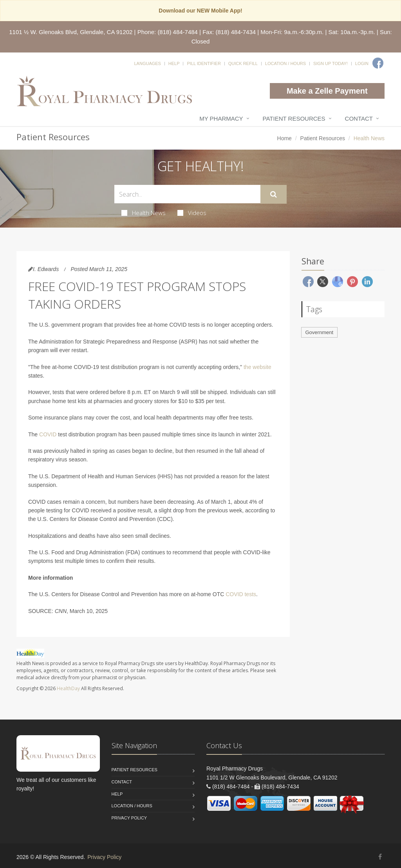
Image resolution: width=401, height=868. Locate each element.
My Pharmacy (221, 118)
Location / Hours (285, 63)
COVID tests (241, 594)
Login (362, 63)
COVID (48, 434)
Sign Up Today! (331, 63)
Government (320, 332)
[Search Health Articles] (187, 194)
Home (284, 138)
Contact (359, 118)
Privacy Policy (129, 818)
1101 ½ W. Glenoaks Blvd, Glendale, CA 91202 (71, 32)
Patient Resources (294, 118)
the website (257, 367)
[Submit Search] (274, 194)
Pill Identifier (204, 63)
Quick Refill (243, 63)
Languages (147, 63)
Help (174, 63)
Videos (192, 213)
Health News (144, 213)
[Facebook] (378, 63)
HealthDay (68, 688)
